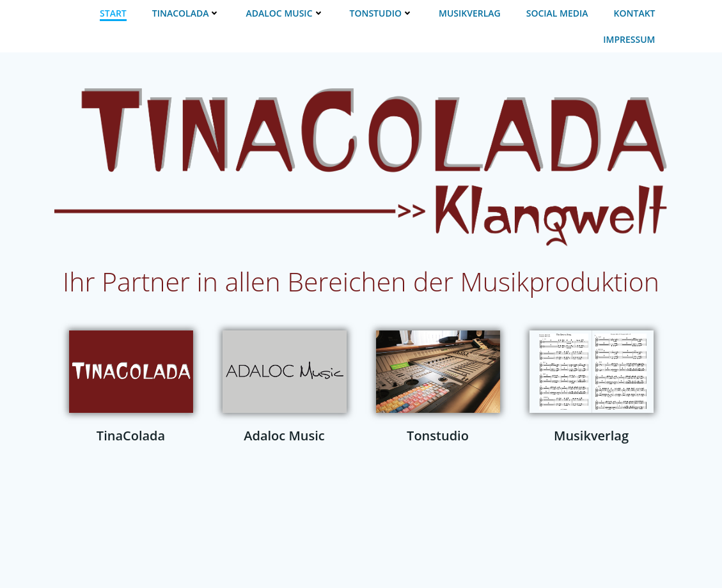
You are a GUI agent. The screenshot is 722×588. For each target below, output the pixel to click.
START (113, 13)
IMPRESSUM (629, 39)
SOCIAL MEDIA (557, 13)
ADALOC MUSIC (285, 13)
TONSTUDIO (381, 13)
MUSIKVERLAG (470, 13)
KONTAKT (635, 13)
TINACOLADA (186, 13)
